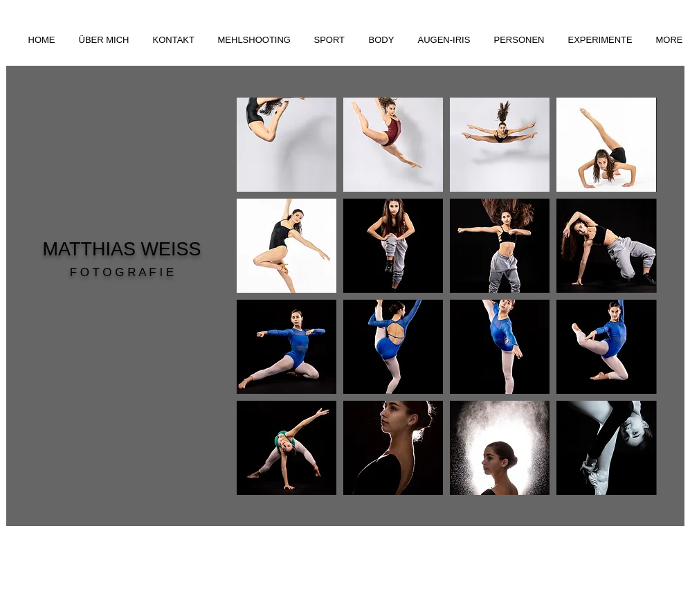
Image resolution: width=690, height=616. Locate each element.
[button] (256, 40)
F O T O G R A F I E (122, 272)
